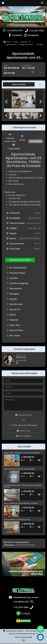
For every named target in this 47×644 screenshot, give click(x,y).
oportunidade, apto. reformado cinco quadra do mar (23, 486)
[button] (7, 102)
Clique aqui (9, 545)
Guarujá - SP (25, 42)
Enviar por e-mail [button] (23, 415)
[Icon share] (15, 35)
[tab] (11, 84)
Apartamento (11, 44)
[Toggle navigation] (42, 3)
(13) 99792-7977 (15, 31)
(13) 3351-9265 (37, 31)
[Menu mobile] (3, 3)
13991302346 (21, 360)
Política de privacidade (23, 637)
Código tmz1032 (26, 44)
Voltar (40, 44)
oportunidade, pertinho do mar (17, 519)
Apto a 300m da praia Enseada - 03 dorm (21, 503)
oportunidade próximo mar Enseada (19, 469)
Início (7, 42)
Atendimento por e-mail (24, 597)
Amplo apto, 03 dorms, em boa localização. (22, 453)
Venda (15, 42)
